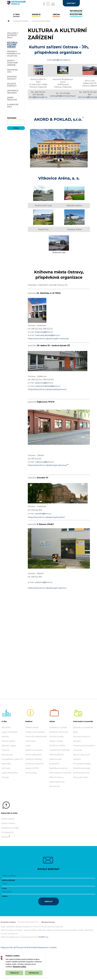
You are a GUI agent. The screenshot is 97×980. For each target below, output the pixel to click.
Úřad (28, 746)
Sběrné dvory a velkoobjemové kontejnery (57, 782)
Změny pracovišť (81, 773)
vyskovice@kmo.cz (44, 383)
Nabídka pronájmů (59, 768)
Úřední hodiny (8, 823)
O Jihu (4, 721)
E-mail (4, 888)
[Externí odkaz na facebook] (44, 4)
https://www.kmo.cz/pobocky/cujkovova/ (47, 465)
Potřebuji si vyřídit (58, 727)
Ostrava (5, 837)
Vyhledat (12, 118)
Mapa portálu (7, 947)
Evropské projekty (82, 764)
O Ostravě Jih (7, 832)
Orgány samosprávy (35, 732)
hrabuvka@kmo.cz (44, 332)
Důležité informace (59, 732)
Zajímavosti (7, 755)
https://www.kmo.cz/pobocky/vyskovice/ (47, 389)
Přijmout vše (14, 973)
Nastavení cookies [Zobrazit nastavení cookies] (48, 947)
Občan (52, 721)
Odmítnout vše (34, 973)
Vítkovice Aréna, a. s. (59, 178)
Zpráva (5, 896)
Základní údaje (9, 746)
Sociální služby (56, 736)
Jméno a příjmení (8, 880)
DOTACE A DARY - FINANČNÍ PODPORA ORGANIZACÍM (60, 750)
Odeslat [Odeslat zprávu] (48, 901)
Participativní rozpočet (60, 773)
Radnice (29, 721)
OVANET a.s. (43, 937)
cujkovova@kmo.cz (44, 462)
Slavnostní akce (81, 777)
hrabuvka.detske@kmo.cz (47, 335)
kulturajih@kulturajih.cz (59, 60)
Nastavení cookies (19, 967)
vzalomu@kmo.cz (44, 582)
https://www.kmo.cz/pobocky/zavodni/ (46, 517)
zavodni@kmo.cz (43, 514)
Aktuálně (6, 727)
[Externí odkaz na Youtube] (53, 4)
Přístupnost (21, 947)
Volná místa (31, 773)
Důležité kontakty (82, 768)
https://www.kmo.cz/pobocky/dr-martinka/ (48, 339)
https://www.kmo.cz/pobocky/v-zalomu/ (47, 588)
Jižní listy (6, 768)
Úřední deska (32, 727)
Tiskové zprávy (8, 741)
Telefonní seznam (34, 750)
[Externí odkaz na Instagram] (48, 4)
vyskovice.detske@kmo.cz (48, 386)
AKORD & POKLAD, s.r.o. (58, 119)
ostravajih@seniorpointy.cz (63, 96)
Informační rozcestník (21, 21)
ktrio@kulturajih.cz (38, 97)
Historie (5, 750)
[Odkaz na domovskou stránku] (8, 21)
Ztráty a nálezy (56, 741)
